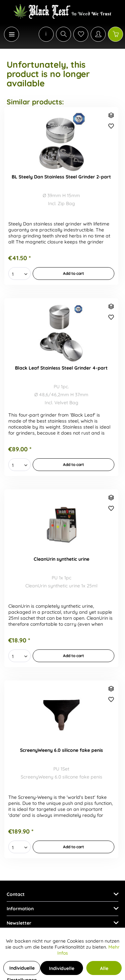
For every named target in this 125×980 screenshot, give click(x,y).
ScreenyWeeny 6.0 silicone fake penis (61, 750)
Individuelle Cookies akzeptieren (62, 970)
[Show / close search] (63, 34)
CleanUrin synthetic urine (61, 559)
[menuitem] (8, 34)
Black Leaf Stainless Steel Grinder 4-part (61, 368)
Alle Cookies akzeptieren (104, 970)
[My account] (98, 34)
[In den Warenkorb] (73, 274)
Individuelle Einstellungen (22, 970)
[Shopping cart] (115, 34)
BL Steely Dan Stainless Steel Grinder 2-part (61, 177)
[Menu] (11, 34)
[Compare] (112, 116)
